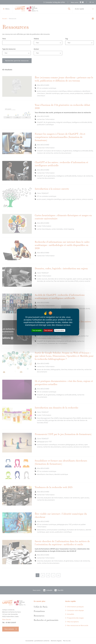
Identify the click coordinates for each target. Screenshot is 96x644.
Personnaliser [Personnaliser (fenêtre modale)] (60, 330)
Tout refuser (48, 330)
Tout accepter (37, 330)
